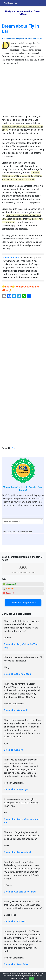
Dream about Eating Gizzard (18, 674)
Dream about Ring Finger (16, 789)
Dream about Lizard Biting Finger (20, 892)
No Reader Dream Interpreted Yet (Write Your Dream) (22, 39)
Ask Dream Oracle (11, 3)
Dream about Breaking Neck (18, 852)
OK (31, 978)
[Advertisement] (23, 91)
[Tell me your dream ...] (23, 521)
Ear (13, 448)
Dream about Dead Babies (17, 964)
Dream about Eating (14, 750)
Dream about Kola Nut (15, 921)
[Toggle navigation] (40, 3)
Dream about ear (11, 258)
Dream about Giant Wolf (16, 710)
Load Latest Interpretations (23, 603)
